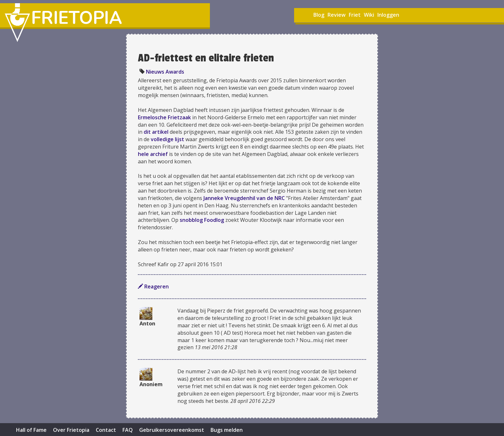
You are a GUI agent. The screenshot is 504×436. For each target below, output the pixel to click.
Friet (355, 15)
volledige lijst (167, 139)
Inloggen (388, 15)
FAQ (128, 430)
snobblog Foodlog (202, 220)
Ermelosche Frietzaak (164, 117)
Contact (106, 430)
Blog (319, 15)
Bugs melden (227, 430)
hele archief (153, 154)
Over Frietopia (71, 430)
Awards (175, 72)
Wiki (369, 15)
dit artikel (156, 132)
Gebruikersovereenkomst (172, 430)
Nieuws (155, 72)
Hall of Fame (31, 430)
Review (337, 15)
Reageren (153, 286)
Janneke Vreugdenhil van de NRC (244, 198)
